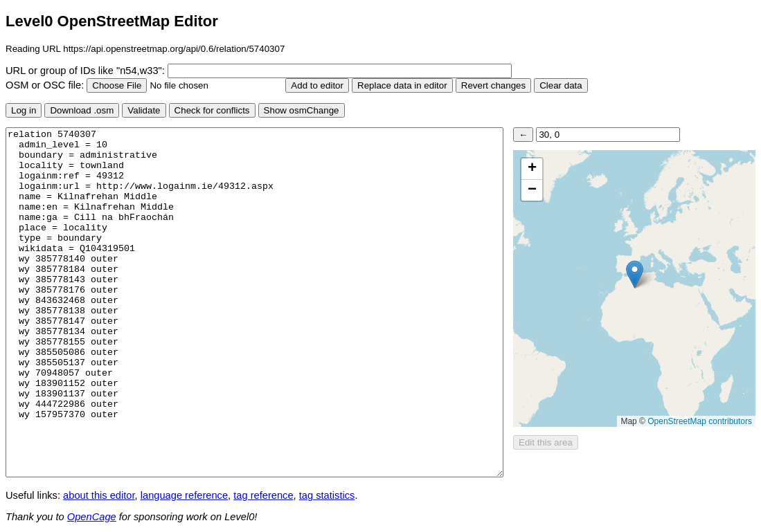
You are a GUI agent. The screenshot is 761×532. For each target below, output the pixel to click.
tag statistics (327, 495)
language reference (184, 495)
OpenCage (92, 517)
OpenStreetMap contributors (700, 421)
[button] (635, 274)
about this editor (99, 495)
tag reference (263, 495)
